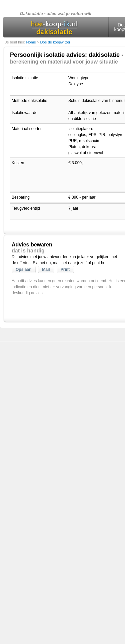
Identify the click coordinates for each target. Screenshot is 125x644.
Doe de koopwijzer (55, 42)
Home (32, 42)
